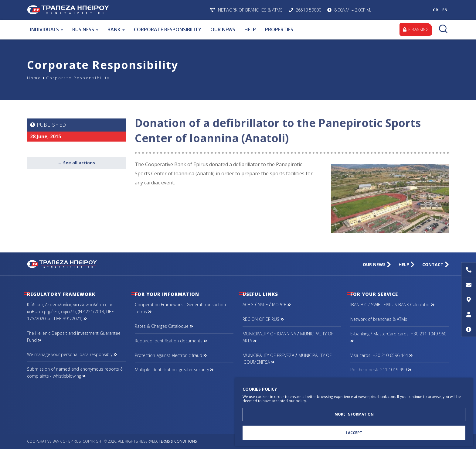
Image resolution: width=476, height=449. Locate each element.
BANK (116, 29)
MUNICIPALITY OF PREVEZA (268, 355)
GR (435, 10)
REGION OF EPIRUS (263, 319)
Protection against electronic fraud (171, 355)
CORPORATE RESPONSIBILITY (168, 29)
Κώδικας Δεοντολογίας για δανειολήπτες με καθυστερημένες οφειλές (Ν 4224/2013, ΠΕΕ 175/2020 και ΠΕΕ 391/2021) (70, 312)
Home (35, 78)
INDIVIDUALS (47, 29)
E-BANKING (415, 29)
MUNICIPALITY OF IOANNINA (269, 334)
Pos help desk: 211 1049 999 (381, 370)
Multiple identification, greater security (174, 370)
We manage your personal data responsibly (72, 354)
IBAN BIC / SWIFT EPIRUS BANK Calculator (392, 305)
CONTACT (436, 264)
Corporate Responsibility (83, 78)
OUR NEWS (223, 29)
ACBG (248, 305)
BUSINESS (85, 29)
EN (445, 10)
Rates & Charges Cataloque (164, 326)
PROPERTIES (279, 29)
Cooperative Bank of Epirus (107, 10)
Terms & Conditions (178, 441)
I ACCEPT (354, 432)
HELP (250, 29)
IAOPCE (281, 305)
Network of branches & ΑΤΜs (379, 319)
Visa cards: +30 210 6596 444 (381, 355)
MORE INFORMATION (354, 413)
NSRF (263, 305)
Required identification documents (171, 341)
